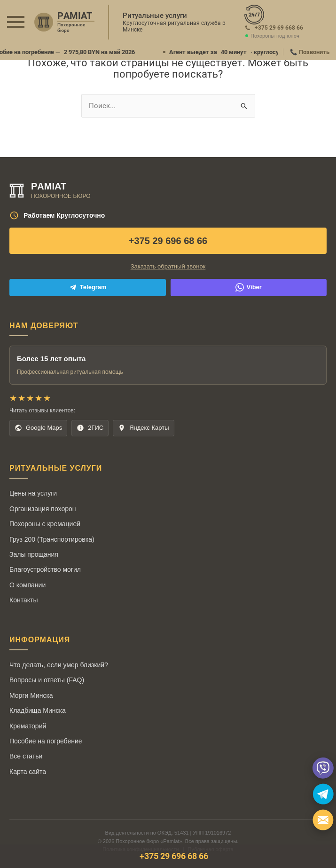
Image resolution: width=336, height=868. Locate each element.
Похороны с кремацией (45, 524)
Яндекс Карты (143, 428)
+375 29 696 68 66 (168, 241)
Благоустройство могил (45, 569)
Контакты (23, 600)
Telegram (88, 287)
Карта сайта (28, 772)
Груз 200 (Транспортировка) (52, 539)
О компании (27, 585)
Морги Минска (31, 695)
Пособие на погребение (46, 741)
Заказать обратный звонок (168, 266)
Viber (249, 287)
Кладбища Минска (38, 710)
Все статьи (26, 756)
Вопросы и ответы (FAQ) (47, 680)
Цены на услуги (33, 493)
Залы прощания (34, 554)
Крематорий (28, 726)
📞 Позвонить (310, 52)
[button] (16, 22)
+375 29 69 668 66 (279, 28)
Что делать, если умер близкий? (59, 665)
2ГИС (90, 428)
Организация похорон (43, 509)
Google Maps (38, 428)
